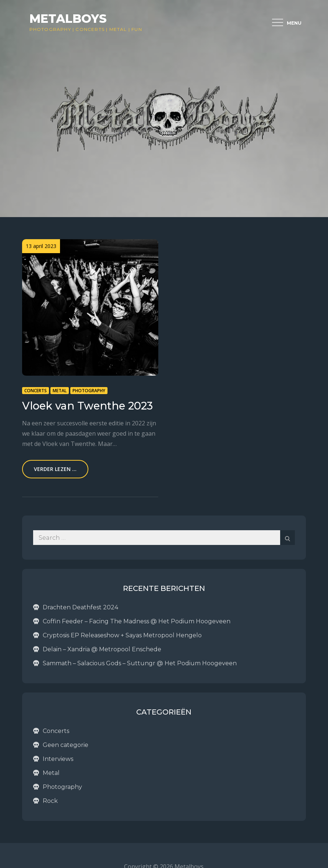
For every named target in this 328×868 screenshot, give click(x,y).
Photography (50, 29)
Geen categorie (66, 745)
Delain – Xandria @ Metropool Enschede (102, 649)
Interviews (58, 759)
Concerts (90, 29)
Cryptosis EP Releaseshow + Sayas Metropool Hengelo (122, 635)
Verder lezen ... (55, 469)
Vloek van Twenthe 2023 (87, 406)
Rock (50, 801)
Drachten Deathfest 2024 (80, 607)
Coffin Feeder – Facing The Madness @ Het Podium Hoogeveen (137, 621)
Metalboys (68, 19)
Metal (118, 29)
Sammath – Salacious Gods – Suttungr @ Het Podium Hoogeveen (140, 663)
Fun (137, 29)
